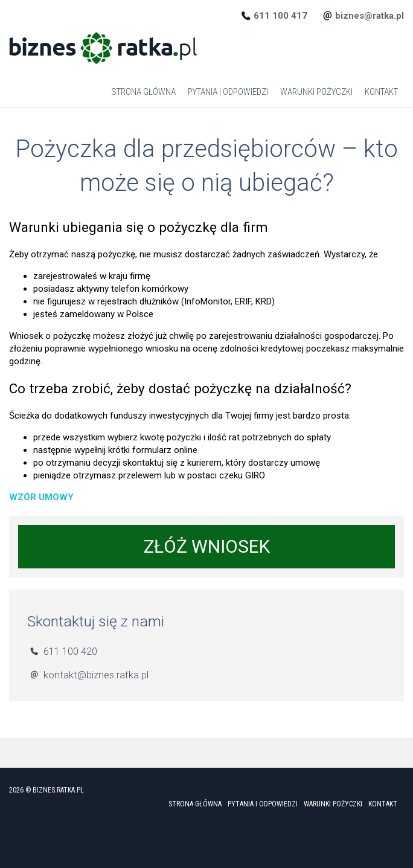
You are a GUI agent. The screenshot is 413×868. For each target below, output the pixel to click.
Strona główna (143, 92)
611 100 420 (70, 651)
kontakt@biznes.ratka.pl (96, 675)
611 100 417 (280, 16)
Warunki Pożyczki (316, 92)
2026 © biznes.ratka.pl (46, 790)
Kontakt (381, 92)
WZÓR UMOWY (41, 497)
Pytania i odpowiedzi (228, 92)
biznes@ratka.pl (370, 16)
